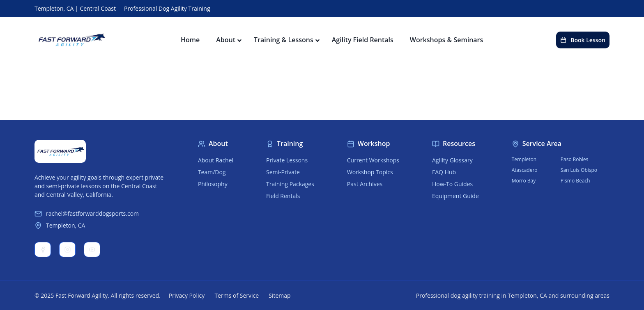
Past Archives (365, 184)
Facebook (43, 250)
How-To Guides (452, 184)
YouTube (92, 250)
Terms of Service (237, 295)
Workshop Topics (370, 172)
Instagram (68, 250)
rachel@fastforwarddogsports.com (87, 213)
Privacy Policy (187, 295)
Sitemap (279, 295)
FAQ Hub (444, 172)
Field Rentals (283, 196)
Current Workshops (373, 160)
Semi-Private (283, 172)
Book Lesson (583, 40)
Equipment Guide (455, 196)
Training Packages (290, 184)
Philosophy (213, 184)
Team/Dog (212, 172)
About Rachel (216, 160)
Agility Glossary (452, 160)
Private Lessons (287, 160)
